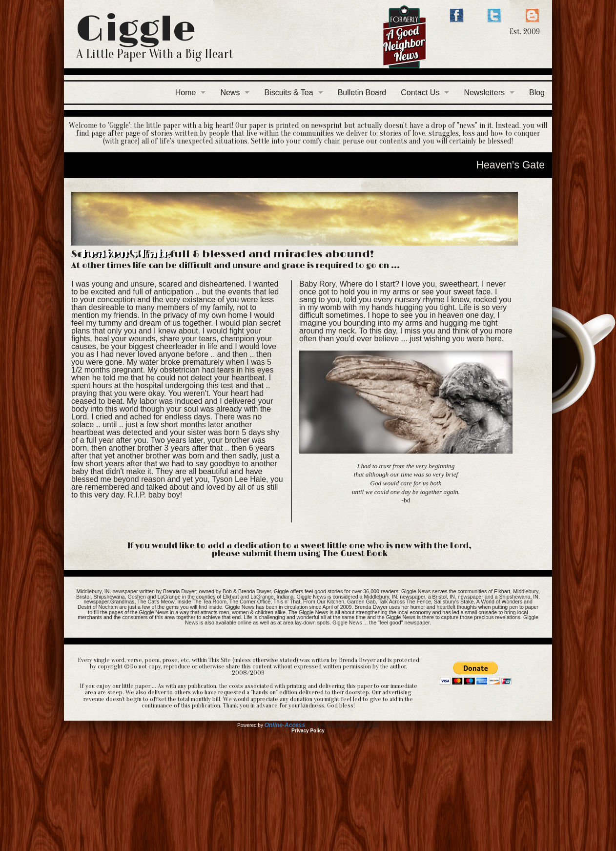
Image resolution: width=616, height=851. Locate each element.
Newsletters (484, 93)
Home (186, 93)
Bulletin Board (362, 93)
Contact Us (420, 93)
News (230, 93)
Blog (537, 93)
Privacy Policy (308, 731)
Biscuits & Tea (288, 93)
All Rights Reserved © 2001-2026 (342, 725)
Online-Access (285, 725)
